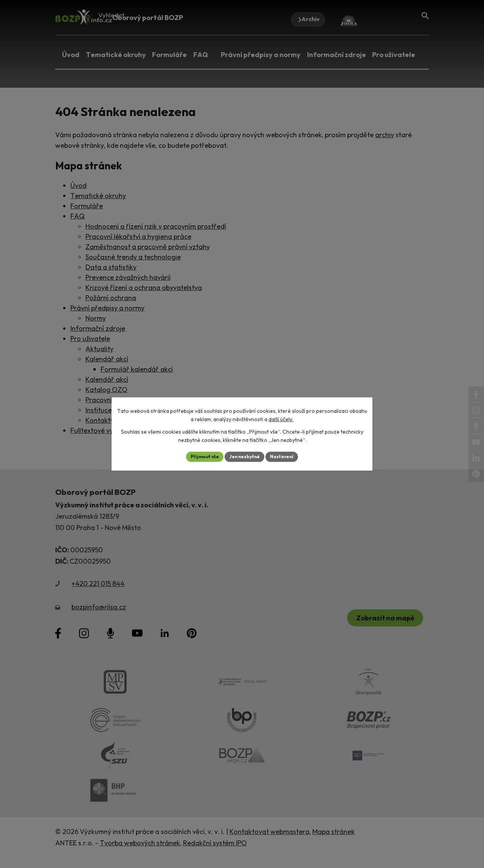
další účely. (281, 418)
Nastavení (288, 457)
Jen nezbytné (245, 457)
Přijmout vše (199, 457)
